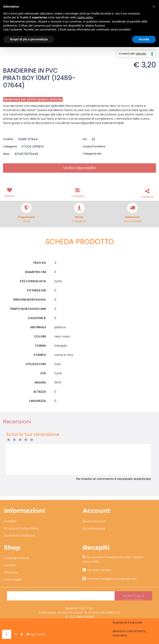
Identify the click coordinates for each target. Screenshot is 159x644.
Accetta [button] (144, 39)
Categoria (10, 146)
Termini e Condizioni (20, 535)
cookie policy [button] (85, 17)
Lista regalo (13, 579)
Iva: (85, 139)
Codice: (8, 139)
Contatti (10, 521)
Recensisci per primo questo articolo (33, 99)
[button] (10, 192)
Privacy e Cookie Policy (21, 528)
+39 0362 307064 (99, 570)
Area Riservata (94, 528)
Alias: (7, 154)
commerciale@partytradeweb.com (112, 579)
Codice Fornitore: (94, 146)
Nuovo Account (94, 521)
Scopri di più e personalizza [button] (29, 39)
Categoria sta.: (93, 154)
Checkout (11, 572)
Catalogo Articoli (17, 558)
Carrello (10, 565)
